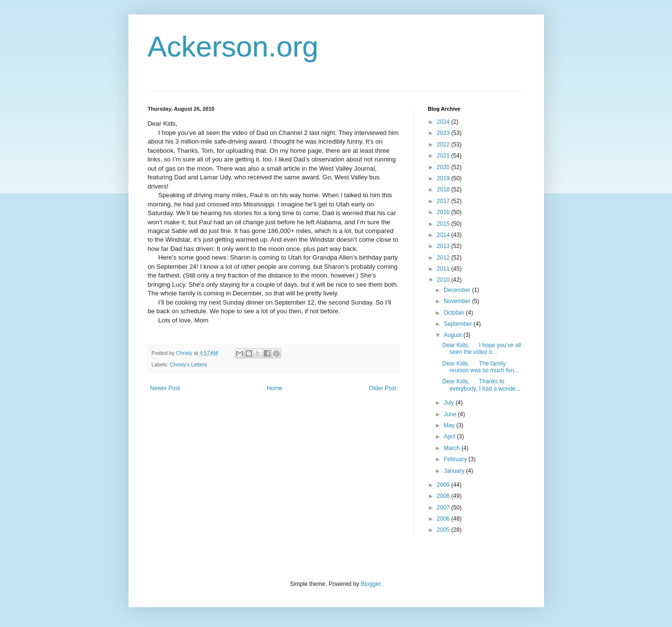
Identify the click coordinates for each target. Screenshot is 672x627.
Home (274, 388)
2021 (444, 156)
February (456, 459)
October (455, 313)
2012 (444, 258)
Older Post (383, 388)
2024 (444, 122)
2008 (444, 496)
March (452, 448)
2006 (444, 519)
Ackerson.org (233, 47)
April (450, 437)
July (450, 403)
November (458, 301)
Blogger (371, 584)
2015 (444, 224)
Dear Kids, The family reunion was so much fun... (480, 367)
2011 (444, 269)
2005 (444, 530)
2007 (444, 508)
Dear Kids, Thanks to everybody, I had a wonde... (481, 385)
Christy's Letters (188, 365)
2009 (444, 485)
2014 (444, 235)
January (455, 471)
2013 (444, 246)
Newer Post (165, 388)
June (450, 414)
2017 (444, 201)
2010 (444, 280)
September (458, 324)
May (450, 425)
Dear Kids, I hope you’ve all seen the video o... (481, 349)
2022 (444, 145)
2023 (444, 133)
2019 (444, 178)
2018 (444, 190)
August (453, 335)
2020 (444, 167)
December (458, 290)
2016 (444, 212)
